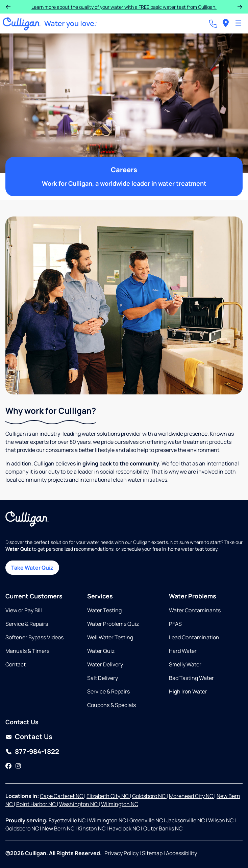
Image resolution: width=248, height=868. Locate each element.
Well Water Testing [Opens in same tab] (110, 637)
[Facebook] (8, 766)
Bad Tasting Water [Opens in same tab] (191, 678)
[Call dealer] (213, 24)
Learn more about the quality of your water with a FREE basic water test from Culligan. (124, 7)
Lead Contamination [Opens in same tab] (194, 637)
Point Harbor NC (36, 804)
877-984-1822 (37, 751)
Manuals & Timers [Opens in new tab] (27, 651)
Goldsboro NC (149, 796)
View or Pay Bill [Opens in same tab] (24, 610)
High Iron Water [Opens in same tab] (188, 691)
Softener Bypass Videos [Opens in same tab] (34, 637)
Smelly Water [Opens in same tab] (185, 664)
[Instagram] (18, 766)
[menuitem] (226, 24)
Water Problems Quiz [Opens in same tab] (113, 624)
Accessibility (181, 853)
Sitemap (152, 853)
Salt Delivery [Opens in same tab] (103, 678)
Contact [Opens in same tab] (16, 664)
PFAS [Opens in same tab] (175, 624)
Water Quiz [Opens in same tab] (101, 651)
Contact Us (34, 737)
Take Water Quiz (32, 568)
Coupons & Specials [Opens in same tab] (111, 705)
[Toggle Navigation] (238, 24)
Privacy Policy (121, 853)
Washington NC (79, 804)
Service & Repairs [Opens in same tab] (27, 624)
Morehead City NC (192, 796)
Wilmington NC (120, 804)
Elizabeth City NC (108, 796)
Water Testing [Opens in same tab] (104, 610)
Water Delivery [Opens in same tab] (105, 664)
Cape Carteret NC (62, 796)
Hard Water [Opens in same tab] (183, 651)
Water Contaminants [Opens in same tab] (195, 610)
